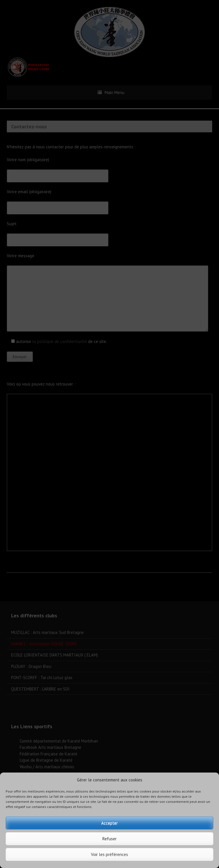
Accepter (109, 823)
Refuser (109, 839)
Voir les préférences (109, 854)
